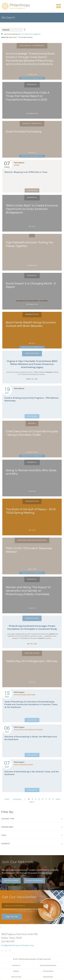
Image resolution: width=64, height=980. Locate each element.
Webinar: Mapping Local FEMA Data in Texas (26, 172)
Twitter (6, 951)
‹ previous (17, 799)
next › (58, 799)
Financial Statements (48, 965)
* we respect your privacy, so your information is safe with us (21, 909)
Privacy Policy (48, 971)
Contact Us (16, 965)
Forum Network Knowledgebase (30, 34)
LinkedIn (10, 951)
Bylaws (16, 971)
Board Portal (48, 977)
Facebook (2, 951)
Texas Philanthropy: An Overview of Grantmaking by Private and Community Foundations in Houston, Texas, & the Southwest (31, 704)
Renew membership (34, 881)
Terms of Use (16, 977)
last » (32, 802)
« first (7, 799)
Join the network (11, 881)
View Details (32, 190)
